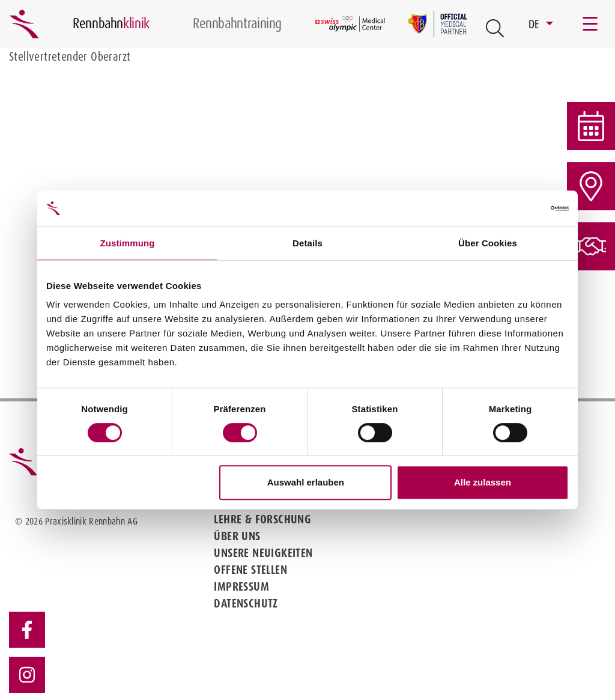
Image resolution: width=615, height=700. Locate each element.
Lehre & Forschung (262, 519)
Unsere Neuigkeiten (263, 553)
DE (536, 24)
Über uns (237, 536)
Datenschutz (246, 603)
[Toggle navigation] (591, 24)
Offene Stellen (250, 570)
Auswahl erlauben (306, 482)
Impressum (241, 586)
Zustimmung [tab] (128, 243)
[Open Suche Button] (495, 28)
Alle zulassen (483, 482)
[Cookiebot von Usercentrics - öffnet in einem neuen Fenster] (516, 208)
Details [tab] (307, 243)
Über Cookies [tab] (488, 243)
